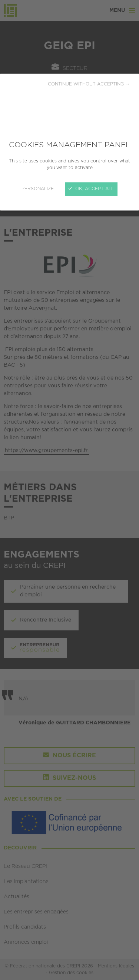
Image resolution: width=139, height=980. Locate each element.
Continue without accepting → (89, 84)
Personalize (38, 189)
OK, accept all (91, 189)
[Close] (69, 490)
